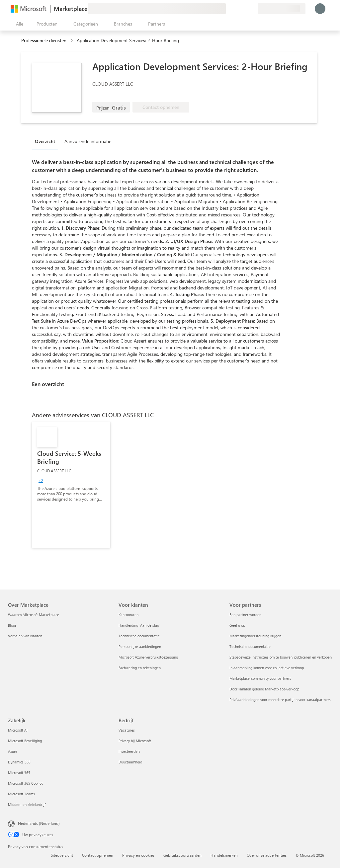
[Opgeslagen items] (244, 9)
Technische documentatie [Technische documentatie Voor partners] (250, 646)
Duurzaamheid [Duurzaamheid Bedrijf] (130, 762)
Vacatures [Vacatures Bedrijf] (127, 730)
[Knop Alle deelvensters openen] (18, 24)
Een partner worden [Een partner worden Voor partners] (245, 615)
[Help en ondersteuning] (236, 9)
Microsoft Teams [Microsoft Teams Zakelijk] (21, 794)
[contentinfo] (72, 41)
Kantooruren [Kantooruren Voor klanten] (128, 615)
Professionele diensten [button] (44, 40)
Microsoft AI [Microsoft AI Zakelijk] (18, 730)
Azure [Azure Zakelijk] (13, 751)
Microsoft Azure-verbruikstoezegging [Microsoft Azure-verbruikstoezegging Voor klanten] (148, 657)
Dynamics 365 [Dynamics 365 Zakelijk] (19, 762)
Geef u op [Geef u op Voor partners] (237, 625)
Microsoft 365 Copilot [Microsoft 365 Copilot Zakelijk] (25, 783)
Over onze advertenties (267, 855)
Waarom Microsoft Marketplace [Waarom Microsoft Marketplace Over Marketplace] (34, 615)
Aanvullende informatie (88, 141)
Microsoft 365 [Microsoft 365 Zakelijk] (19, 773)
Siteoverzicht (62, 855)
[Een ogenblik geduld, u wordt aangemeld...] (320, 9)
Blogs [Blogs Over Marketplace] (12, 625)
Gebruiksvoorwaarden (182, 855)
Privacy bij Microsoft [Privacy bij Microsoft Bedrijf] (135, 741)
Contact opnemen (98, 855)
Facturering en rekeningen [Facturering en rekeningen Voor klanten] (140, 668)
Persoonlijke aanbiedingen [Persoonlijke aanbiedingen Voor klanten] (140, 646)
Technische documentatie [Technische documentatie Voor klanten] (139, 636)
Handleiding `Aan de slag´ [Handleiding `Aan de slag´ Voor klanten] (139, 625)
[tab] (47, 141)
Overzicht (45, 141)
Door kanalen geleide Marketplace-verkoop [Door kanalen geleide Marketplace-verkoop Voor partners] (264, 689)
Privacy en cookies (138, 855)
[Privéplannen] (252, 9)
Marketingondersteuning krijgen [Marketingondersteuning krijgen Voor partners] (255, 636)
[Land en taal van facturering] (282, 9)
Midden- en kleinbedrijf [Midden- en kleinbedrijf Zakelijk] (27, 804)
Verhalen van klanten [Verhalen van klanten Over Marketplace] (25, 636)
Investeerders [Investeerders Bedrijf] (129, 751)
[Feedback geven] (228, 9)
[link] (71, 485)
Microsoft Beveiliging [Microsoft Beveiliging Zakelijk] (25, 741)
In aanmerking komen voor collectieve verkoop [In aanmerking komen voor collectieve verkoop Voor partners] (267, 668)
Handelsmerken (224, 855)
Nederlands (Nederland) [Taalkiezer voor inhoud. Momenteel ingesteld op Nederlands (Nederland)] (39, 823)
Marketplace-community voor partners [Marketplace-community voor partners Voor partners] (260, 678)
